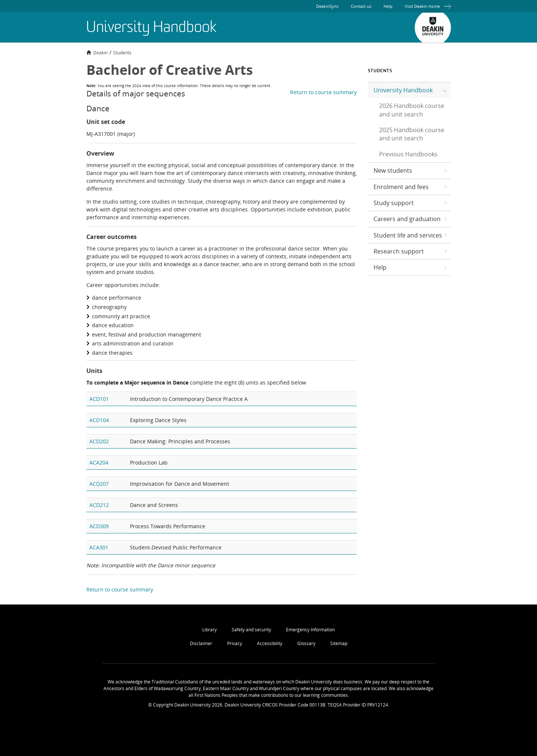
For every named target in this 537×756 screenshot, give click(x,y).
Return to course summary (323, 92)
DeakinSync (327, 6)
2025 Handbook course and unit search (412, 134)
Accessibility (270, 643)
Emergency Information (310, 630)
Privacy (235, 643)
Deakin (97, 52)
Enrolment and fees (401, 187)
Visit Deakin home (428, 6)
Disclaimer (201, 643)
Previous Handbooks (408, 154)
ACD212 (99, 505)
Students (122, 52)
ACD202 (99, 441)
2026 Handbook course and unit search (412, 110)
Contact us (361, 6)
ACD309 (99, 526)
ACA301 (99, 547)
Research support (399, 251)
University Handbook (403, 90)
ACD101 (99, 399)
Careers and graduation (407, 219)
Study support (394, 203)
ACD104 (99, 420)
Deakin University (433, 28)
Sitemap (339, 643)
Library (209, 630)
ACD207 (99, 484)
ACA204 (99, 462)
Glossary (306, 643)
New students (393, 170)
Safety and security (251, 630)
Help (388, 6)
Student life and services (408, 235)
